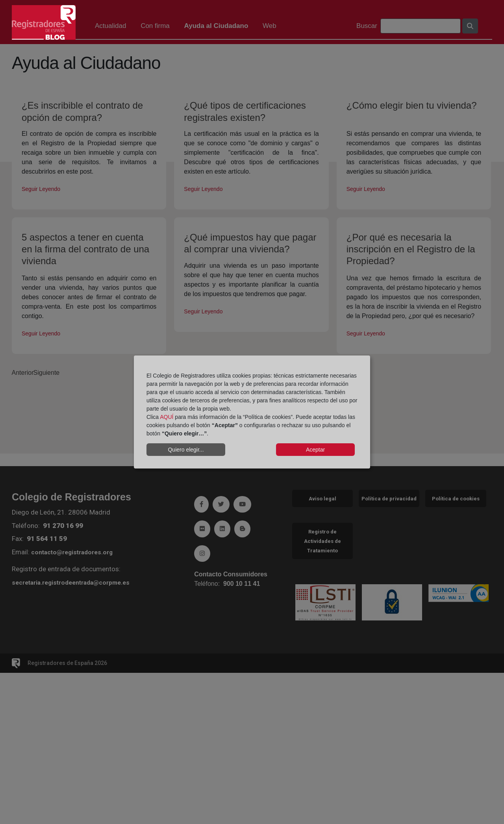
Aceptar (315, 450)
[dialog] (252, 412)
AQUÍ (167, 417)
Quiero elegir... (186, 450)
